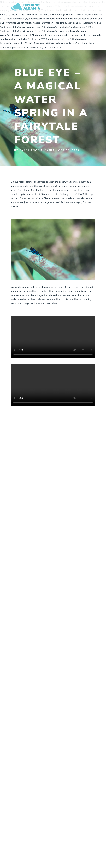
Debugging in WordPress (25, 15)
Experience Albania (37, 150)
